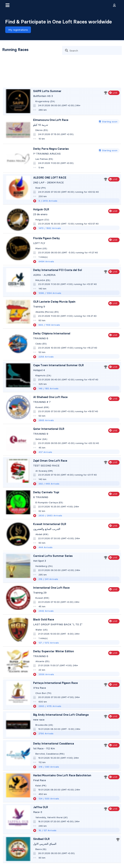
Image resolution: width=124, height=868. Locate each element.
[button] (7, 5)
